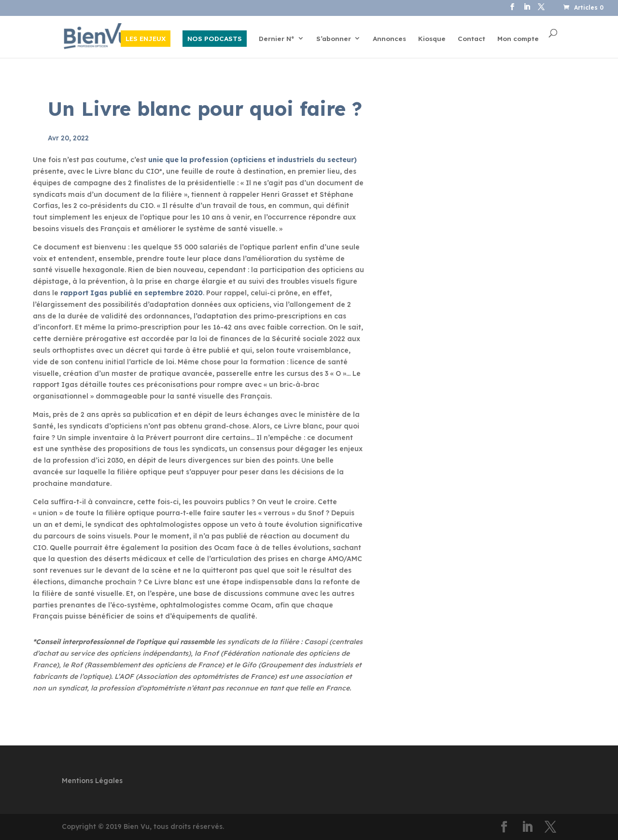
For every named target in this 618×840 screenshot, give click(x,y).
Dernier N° (277, 39)
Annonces (389, 39)
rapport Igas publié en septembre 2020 (132, 293)
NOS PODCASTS (215, 38)
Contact (471, 39)
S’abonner (334, 39)
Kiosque (432, 39)
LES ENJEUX (146, 38)
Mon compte (518, 39)
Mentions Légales (92, 781)
